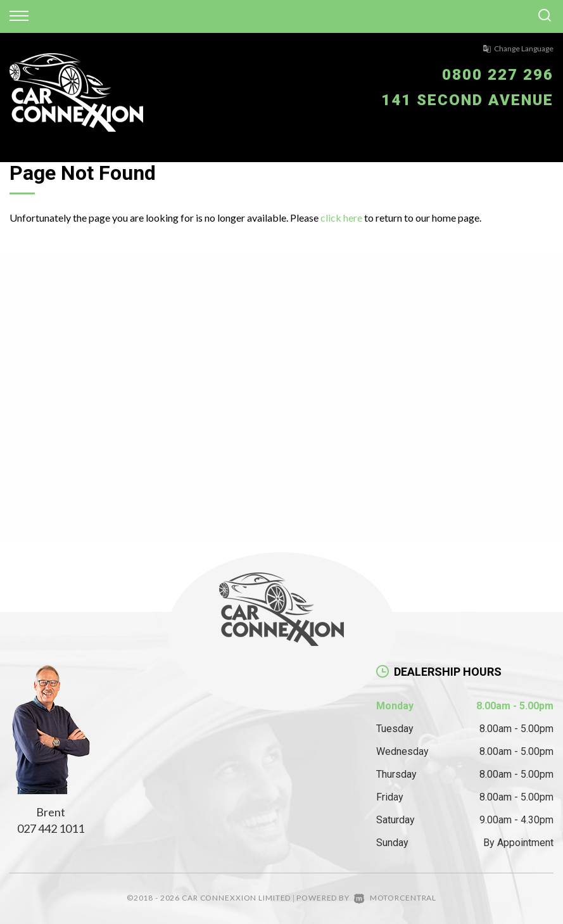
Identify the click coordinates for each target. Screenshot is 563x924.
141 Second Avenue (467, 100)
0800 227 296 (498, 75)
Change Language (518, 48)
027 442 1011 (51, 828)
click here (341, 218)
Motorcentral (395, 898)
